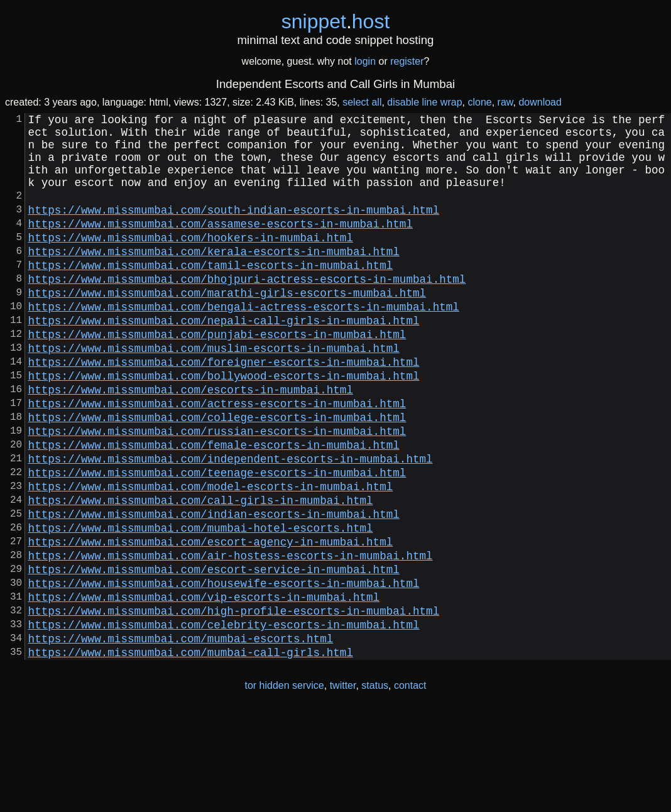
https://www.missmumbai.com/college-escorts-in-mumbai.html (217, 475)
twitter (343, 786)
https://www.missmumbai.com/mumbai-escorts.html (181, 736)
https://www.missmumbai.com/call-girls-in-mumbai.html (201, 573)
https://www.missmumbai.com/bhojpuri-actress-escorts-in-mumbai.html (247, 311)
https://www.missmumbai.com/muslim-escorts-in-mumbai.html (214, 393)
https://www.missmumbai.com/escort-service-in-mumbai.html (214, 654)
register (407, 61)
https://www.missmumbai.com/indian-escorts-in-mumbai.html (214, 589)
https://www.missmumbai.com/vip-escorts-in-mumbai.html (204, 687)
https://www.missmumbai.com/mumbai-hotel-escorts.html (201, 605)
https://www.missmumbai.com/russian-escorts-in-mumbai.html (217, 491)
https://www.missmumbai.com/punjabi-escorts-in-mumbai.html (217, 376)
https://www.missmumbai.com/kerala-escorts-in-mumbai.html (214, 278)
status (375, 786)
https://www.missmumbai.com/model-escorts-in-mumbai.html (211, 556)
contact (410, 786)
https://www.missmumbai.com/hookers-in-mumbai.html (191, 262)
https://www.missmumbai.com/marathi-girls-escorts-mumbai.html (227, 327)
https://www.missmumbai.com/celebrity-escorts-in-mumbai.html (224, 720)
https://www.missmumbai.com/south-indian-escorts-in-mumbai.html (234, 229)
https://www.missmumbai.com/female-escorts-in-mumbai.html (214, 507)
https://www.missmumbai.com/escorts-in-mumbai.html (191, 442)
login (365, 61)
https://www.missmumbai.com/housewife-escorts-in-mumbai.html (224, 671)
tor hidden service (284, 786)
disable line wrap (424, 102)
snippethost (336, 21)
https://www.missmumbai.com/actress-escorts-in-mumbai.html (217, 458)
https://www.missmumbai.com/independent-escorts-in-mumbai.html (231, 524)
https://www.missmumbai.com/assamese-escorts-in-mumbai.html (221, 246)
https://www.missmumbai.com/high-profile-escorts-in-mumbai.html (234, 703)
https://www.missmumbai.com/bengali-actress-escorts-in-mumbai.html (244, 344)
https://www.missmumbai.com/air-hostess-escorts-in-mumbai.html (231, 638)
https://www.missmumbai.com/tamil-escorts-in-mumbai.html (211, 295)
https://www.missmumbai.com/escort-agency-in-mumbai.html (211, 622)
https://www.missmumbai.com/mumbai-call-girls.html (191, 752)
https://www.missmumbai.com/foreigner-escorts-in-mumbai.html (224, 409)
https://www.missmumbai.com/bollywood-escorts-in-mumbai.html (224, 425)
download (540, 102)
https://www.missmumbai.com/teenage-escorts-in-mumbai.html (217, 540)
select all (362, 102)
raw (505, 102)
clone (479, 102)
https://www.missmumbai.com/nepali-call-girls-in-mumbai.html (224, 360)
